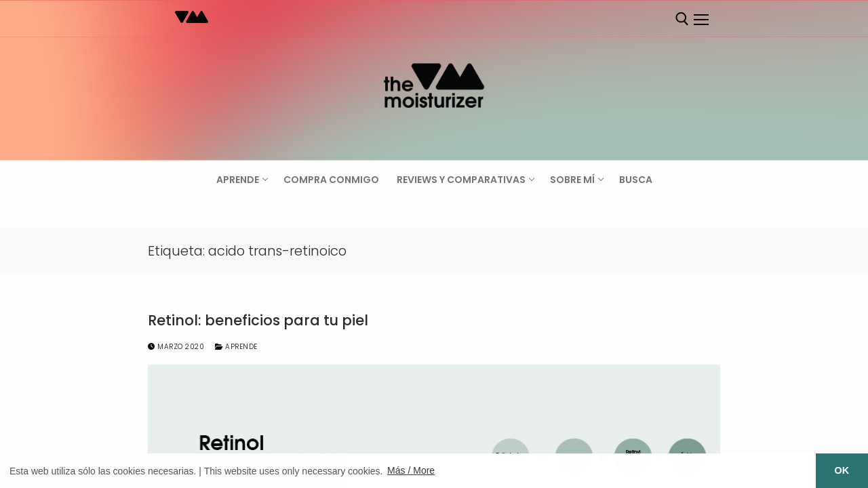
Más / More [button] (411, 470)
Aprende (236, 347)
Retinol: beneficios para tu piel (258, 321)
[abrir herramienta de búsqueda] (682, 19)
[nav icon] (701, 20)
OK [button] (842, 470)
